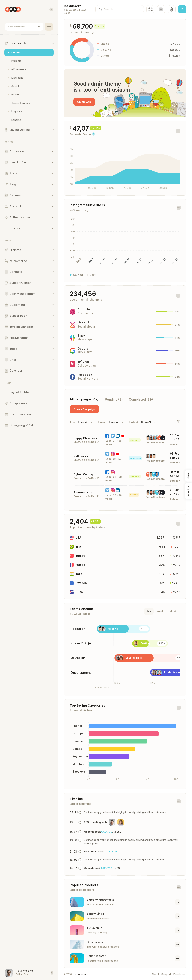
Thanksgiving (83, 492)
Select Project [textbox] (16, 27)
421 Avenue (95, 928)
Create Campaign (84, 409)
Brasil (79, 547)
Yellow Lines (95, 914)
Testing (145, 643)
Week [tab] (160, 611)
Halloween (81, 456)
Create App (84, 102)
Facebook (85, 375)
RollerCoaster (96, 956)
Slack (81, 336)
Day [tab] (149, 611)
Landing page (134, 658)
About (155, 974)
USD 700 (107, 832)
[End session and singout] (51, 973)
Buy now (189, 491)
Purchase (179, 974)
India (79, 574)
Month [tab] (173, 611)
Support (166, 974)
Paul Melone (24, 971)
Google (83, 349)
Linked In (84, 322)
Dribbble (84, 310)
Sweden (81, 583)
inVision (83, 362)
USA (78, 537)
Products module (175, 672)
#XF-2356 (112, 851)
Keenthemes (81, 974)
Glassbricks (95, 942)
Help (189, 476)
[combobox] (24, 27)
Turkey (80, 556)
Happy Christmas (85, 438)
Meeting (113, 629)
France (80, 565)
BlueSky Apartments (100, 900)
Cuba (79, 592)
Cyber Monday (84, 474)
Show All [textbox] (83, 422)
